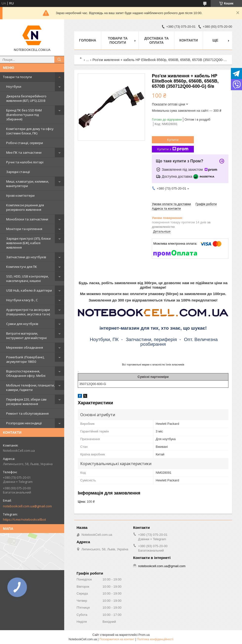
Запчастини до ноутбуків (26, 257)
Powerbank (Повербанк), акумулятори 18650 (25, 359)
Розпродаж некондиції (24, 423)
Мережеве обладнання (25, 347)
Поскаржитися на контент (117, 639)
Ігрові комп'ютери (20, 195)
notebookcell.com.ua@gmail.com (27, 506)
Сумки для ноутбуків (22, 324)
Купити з (173, 149)
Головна (88, 40)
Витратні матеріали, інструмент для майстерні (26, 336)
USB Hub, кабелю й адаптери (29, 290)
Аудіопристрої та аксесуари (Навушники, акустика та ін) (28, 312)
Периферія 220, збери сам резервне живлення (26, 402)
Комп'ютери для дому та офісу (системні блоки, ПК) (30, 131)
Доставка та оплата (156, 40)
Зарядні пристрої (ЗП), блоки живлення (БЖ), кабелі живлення (28, 243)
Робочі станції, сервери (25, 143)
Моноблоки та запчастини (27, 219)
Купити (173, 140)
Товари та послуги (17, 77)
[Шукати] (59, 60)
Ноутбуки (14, 86)
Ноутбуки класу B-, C (22, 300)
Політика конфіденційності (155, 639)
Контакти (189, 40)
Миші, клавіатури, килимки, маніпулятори (28, 184)
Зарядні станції (18, 172)
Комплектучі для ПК (22, 267)
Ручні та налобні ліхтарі (25, 162)
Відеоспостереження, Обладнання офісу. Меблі (26, 373)
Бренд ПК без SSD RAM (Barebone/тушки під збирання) (24, 115)
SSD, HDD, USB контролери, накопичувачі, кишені (27, 279)
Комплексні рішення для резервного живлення (25, 207)
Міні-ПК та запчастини (24, 152)
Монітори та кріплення (24, 229)
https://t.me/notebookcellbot (24, 519)
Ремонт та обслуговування (27, 413)
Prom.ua (144, 635)
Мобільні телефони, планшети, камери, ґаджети (30, 387)
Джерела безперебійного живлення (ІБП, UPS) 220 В (26, 98)
